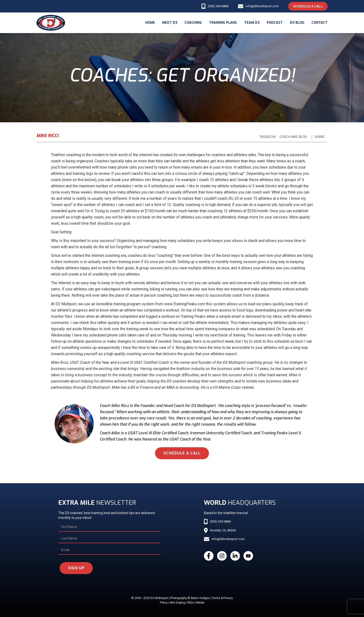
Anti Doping (177, 603)
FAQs (191, 603)
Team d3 (252, 23)
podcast (275, 23)
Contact (320, 23)
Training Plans (223, 23)
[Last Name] (109, 539)
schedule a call (182, 453)
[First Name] (109, 527)
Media (200, 603)
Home (150, 23)
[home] (51, 23)
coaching (193, 23)
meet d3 (170, 23)
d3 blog (297, 23)
